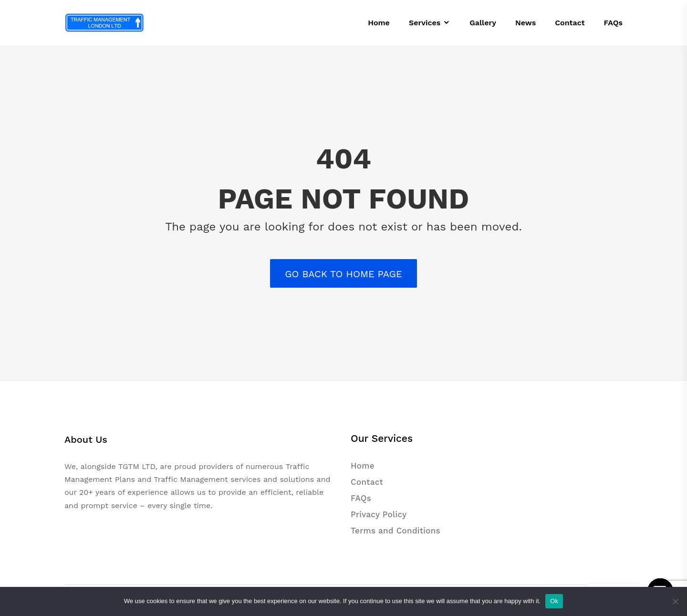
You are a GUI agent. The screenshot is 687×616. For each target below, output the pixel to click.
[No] (675, 601)
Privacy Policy (379, 514)
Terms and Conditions (396, 531)
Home (363, 466)
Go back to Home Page (343, 274)
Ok (554, 601)
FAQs (361, 498)
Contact (367, 482)
